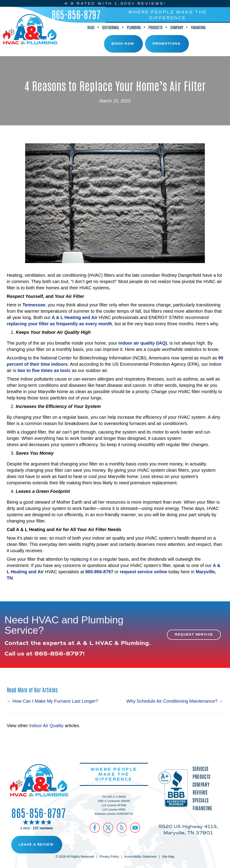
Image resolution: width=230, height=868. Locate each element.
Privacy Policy (109, 857)
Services (200, 769)
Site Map (168, 857)
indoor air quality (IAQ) (143, 343)
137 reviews (43, 828)
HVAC (94, 27)
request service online (143, 572)
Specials (200, 800)
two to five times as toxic (44, 370)
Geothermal (113, 27)
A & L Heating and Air (75, 317)
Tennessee (34, 305)
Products (158, 27)
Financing (198, 27)
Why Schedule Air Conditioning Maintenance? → (175, 701)
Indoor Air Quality (46, 726)
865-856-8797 (76, 14)
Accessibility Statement (140, 857)
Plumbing (137, 27)
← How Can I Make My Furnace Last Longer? (52, 701)
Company (179, 27)
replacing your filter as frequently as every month (59, 324)
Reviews (200, 792)
